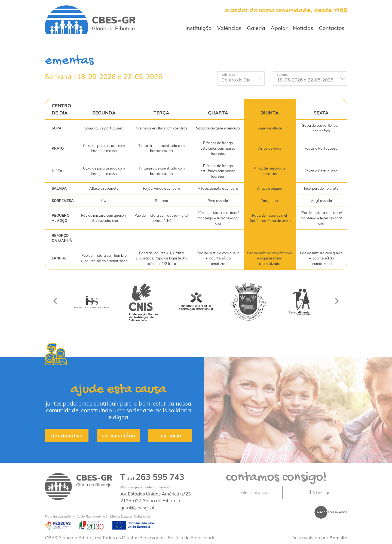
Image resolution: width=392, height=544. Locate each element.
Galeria (256, 28)
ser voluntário (118, 436)
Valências (229, 28)
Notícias (303, 28)
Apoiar (279, 28)
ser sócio (170, 436)
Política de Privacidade (192, 538)
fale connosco (254, 492)
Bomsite (338, 538)
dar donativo (67, 436)
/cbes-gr (319, 492)
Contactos (332, 28)
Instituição (198, 28)
